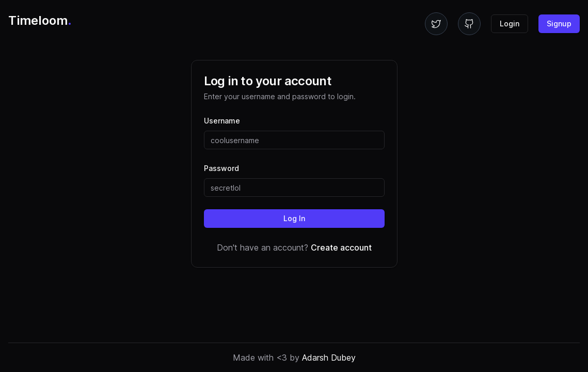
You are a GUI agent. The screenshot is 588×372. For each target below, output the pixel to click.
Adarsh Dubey (329, 358)
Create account (341, 247)
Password (221, 168)
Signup (559, 24)
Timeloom (40, 20)
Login (510, 24)
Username (222, 121)
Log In (294, 218)
